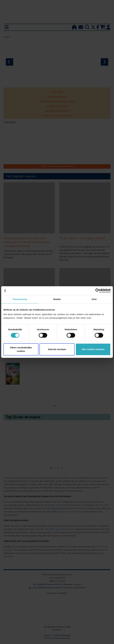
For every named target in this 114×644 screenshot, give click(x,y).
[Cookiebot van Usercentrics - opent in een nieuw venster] (98, 291)
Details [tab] (57, 299)
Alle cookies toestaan (93, 349)
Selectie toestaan (57, 349)
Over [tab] (94, 299)
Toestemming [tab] (20, 299)
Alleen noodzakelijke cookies (21, 349)
